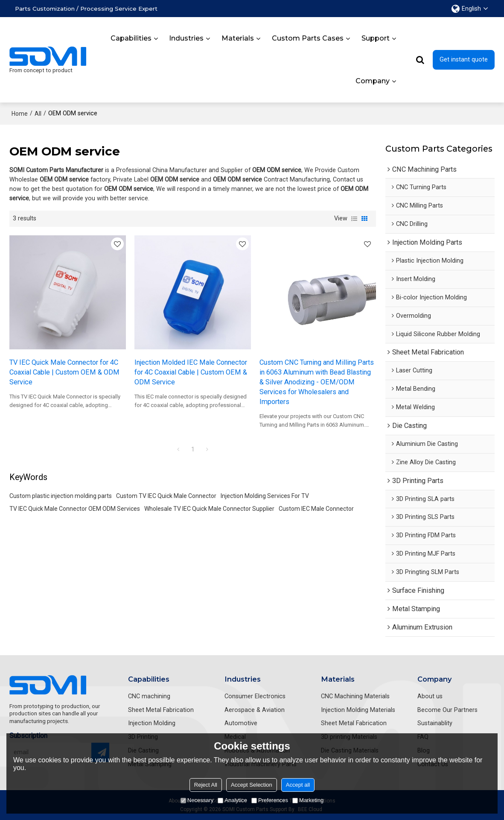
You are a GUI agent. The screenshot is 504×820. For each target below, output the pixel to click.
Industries (186, 38)
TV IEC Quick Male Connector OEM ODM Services (75, 509)
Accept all (298, 785)
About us (430, 696)
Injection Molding (152, 723)
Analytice (232, 800)
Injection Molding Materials (358, 710)
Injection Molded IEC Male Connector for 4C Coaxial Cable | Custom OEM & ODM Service (191, 372)
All (38, 114)
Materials (238, 38)
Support (376, 38)
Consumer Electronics (255, 696)
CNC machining (149, 696)
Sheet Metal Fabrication (161, 710)
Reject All (206, 785)
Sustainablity (435, 723)
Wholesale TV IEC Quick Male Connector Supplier (209, 509)
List (354, 219)
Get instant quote (464, 60)
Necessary (197, 800)
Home (20, 114)
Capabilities (131, 38)
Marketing (308, 800)
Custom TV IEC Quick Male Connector (166, 496)
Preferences (270, 800)
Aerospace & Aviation (255, 710)
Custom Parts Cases (308, 38)
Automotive (241, 723)
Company (373, 81)
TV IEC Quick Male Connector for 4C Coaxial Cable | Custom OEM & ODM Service (64, 372)
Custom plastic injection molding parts (61, 496)
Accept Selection (252, 785)
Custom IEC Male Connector (316, 509)
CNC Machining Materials (355, 696)
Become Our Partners (447, 710)
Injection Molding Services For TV (265, 496)
